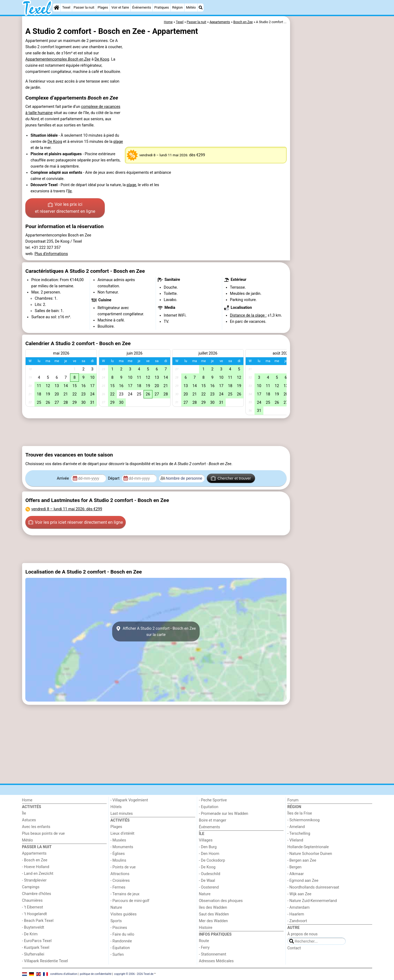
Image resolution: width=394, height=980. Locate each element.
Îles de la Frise (300, 813)
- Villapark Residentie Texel (45, 961)
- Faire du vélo (122, 934)
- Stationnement (213, 954)
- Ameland (296, 827)
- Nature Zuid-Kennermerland (312, 901)
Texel (66, 7)
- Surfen (117, 955)
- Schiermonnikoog (304, 820)
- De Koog (207, 867)
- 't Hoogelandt (35, 914)
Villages (206, 840)
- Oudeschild (210, 874)
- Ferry (204, 948)
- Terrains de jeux (125, 894)
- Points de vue (123, 867)
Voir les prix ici (65, 208)
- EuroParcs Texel (37, 941)
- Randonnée (121, 941)
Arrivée (63, 478)
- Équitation (120, 948)
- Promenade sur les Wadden (224, 814)
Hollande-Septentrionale (308, 847)
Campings (31, 887)
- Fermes (118, 887)
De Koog (102, 59)
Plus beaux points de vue (43, 834)
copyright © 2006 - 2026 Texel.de (134, 974)
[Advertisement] (332, 140)
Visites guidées (123, 914)
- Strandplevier (34, 880)
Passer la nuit (84, 7)
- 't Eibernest (33, 907)
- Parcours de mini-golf (130, 901)
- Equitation (209, 807)
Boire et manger (213, 820)
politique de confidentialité (95, 974)
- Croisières (120, 881)
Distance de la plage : (248, 315)
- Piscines (119, 928)
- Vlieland (295, 840)
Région (177, 7)
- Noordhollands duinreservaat (313, 887)
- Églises (118, 854)
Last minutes (122, 814)
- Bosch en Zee (35, 860)
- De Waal (207, 881)
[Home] (57, 8)
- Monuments (122, 847)
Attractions (120, 874)
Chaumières (32, 901)
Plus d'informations (51, 254)
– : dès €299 (67, 509)
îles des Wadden (213, 908)
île (70, 191)
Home (27, 800)
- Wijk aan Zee (299, 894)
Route (204, 941)
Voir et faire (120, 7)
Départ (114, 478)
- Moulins (118, 860)
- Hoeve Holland (36, 867)
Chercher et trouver (231, 478)
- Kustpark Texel (36, 948)
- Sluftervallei (33, 954)
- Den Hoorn (209, 854)
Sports (116, 921)
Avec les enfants (36, 827)
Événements (142, 7)
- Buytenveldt (33, 927)
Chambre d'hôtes (37, 894)
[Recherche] (201, 8)
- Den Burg (208, 847)
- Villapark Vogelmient (129, 800)
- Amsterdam (299, 908)
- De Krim (30, 934)
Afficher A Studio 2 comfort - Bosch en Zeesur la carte (156, 632)
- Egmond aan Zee (303, 881)
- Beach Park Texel (38, 921)
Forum (293, 800)
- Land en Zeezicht (38, 874)
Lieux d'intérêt (122, 834)
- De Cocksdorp (212, 860)
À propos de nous (302, 934)
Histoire (206, 928)
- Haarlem (296, 914)
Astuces (29, 820)
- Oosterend (209, 887)
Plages (103, 7)
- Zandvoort (297, 921)
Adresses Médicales (216, 961)
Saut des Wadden (214, 914)
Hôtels (116, 807)
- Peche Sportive (213, 800)
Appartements (34, 853)
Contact (294, 948)
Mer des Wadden (214, 921)
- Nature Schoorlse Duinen (310, 854)
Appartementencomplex (58, 59)
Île (24, 813)
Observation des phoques (221, 901)
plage (118, 142)
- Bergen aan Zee (302, 860)
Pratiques (162, 7)
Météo (191, 7)
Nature (116, 908)
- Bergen (294, 867)
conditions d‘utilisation (64, 974)
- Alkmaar (296, 874)
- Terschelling (299, 834)
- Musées (118, 840)
